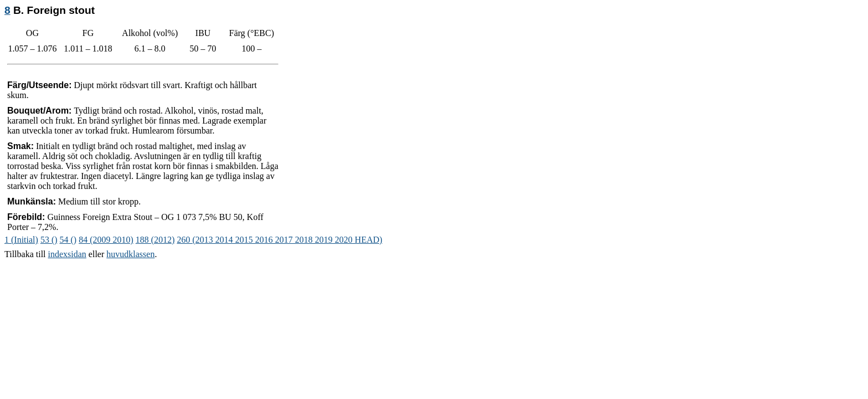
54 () (68, 240)
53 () (49, 240)
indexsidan (67, 254)
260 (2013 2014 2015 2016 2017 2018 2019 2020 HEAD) (280, 240)
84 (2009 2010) (106, 240)
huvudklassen (130, 254)
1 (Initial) (21, 240)
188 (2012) (155, 240)
